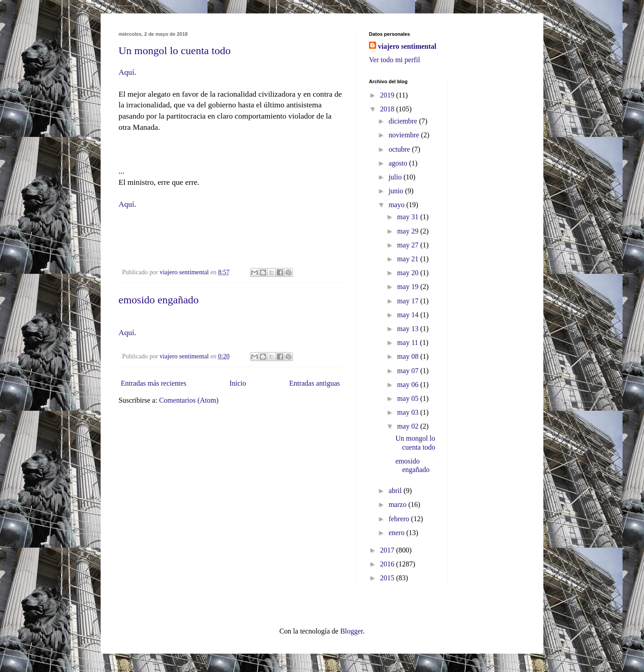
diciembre (404, 121)
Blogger (352, 631)
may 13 (409, 329)
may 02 (409, 426)
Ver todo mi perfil (394, 60)
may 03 (409, 412)
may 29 (409, 231)
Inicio (238, 383)
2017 (388, 550)
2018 (388, 109)
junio (397, 191)
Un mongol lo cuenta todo (175, 51)
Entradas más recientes (154, 383)
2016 (388, 564)
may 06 (409, 385)
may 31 (409, 217)
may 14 (409, 315)
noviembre (405, 135)
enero (398, 533)
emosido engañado (159, 300)
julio (396, 177)
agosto (399, 163)
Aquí (126, 72)
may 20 (409, 273)
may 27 (409, 245)
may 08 (409, 356)
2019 (388, 95)
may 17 (409, 301)
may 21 (409, 259)
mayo (398, 205)
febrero (400, 519)
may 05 (409, 398)
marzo (398, 504)
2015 (388, 578)
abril (396, 491)
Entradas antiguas (315, 383)
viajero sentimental (407, 46)
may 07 (409, 371)
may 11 (409, 342)
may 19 (409, 287)
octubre (400, 149)
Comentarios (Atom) (189, 400)
